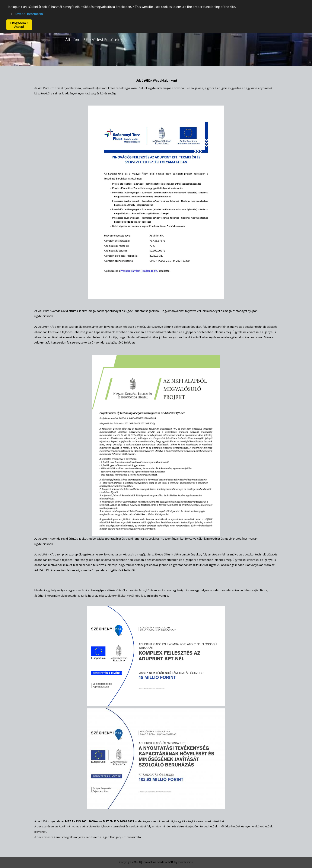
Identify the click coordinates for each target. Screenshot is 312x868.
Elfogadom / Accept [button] (19, 25)
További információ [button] (29, 14)
